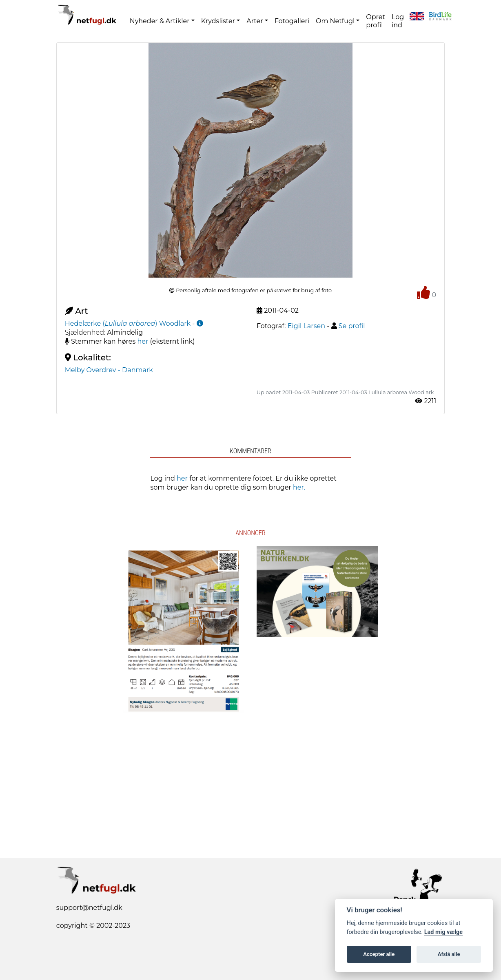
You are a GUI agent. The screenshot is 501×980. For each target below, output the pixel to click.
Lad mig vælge (443, 932)
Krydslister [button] (218, 21)
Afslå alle (449, 954)
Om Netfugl (335, 21)
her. (299, 487)
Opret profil (376, 21)
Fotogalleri (292, 21)
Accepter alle (379, 954)
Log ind (398, 21)
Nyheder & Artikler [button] (160, 21)
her (143, 341)
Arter (255, 21)
